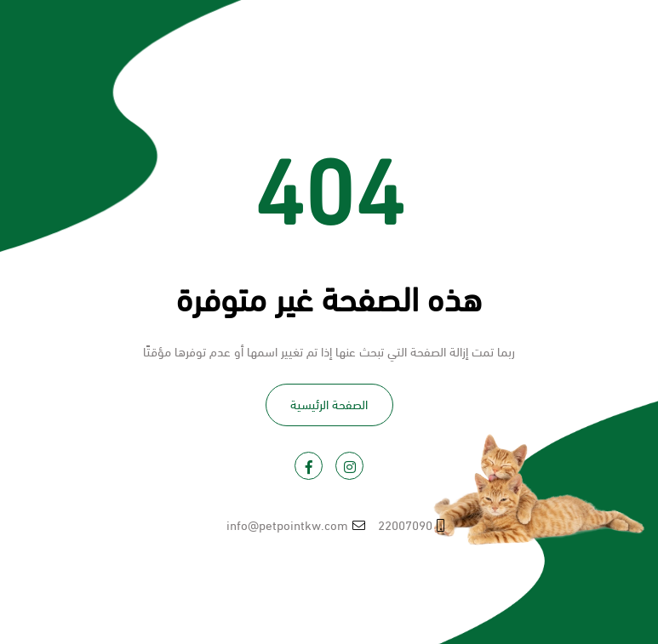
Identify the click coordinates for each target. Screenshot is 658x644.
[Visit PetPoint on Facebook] (309, 466)
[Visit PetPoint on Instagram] (349, 466)
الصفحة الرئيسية (329, 403)
